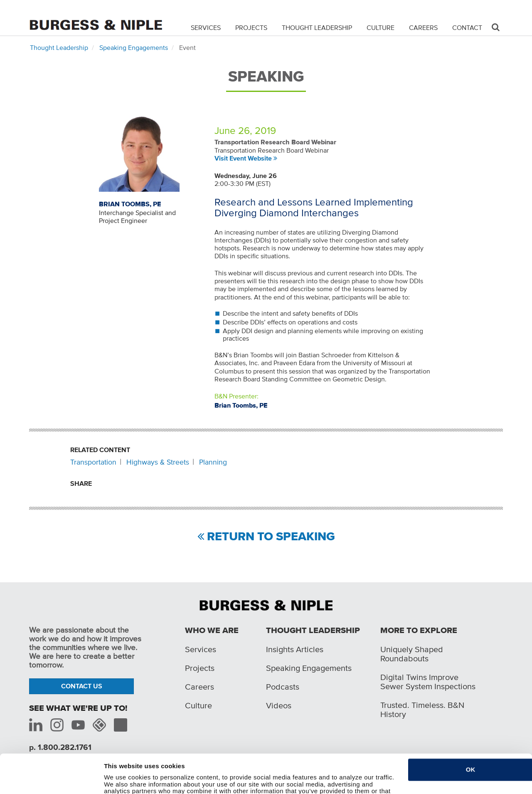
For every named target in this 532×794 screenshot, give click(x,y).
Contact (467, 27)
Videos (279, 705)
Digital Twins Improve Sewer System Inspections (428, 682)
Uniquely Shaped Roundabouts (412, 654)
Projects (251, 27)
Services (206, 27)
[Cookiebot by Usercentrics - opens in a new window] (49, 783)
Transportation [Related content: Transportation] (93, 462)
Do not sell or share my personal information (171, 783)
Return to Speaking (271, 537)
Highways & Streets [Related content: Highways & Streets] (158, 462)
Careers (423, 27)
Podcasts (283, 687)
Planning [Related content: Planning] (213, 462)
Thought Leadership (317, 27)
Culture (381, 27)
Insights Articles (295, 649)
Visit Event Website (243, 158)
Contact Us (82, 686)
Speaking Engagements (134, 47)
